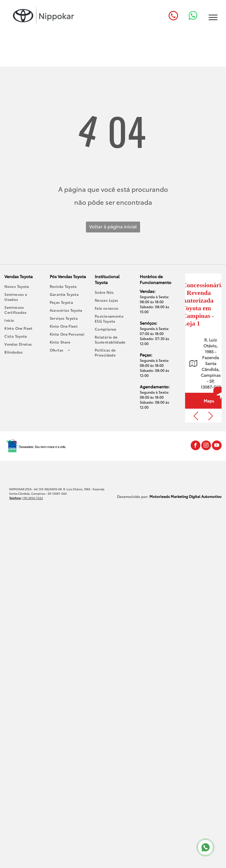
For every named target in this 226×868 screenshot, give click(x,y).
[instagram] (206, 446)
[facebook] (196, 446)
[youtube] (217, 446)
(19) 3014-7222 (33, 498)
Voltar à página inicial (113, 226)
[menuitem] (23, 286)
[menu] (213, 17)
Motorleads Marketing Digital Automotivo (186, 496)
